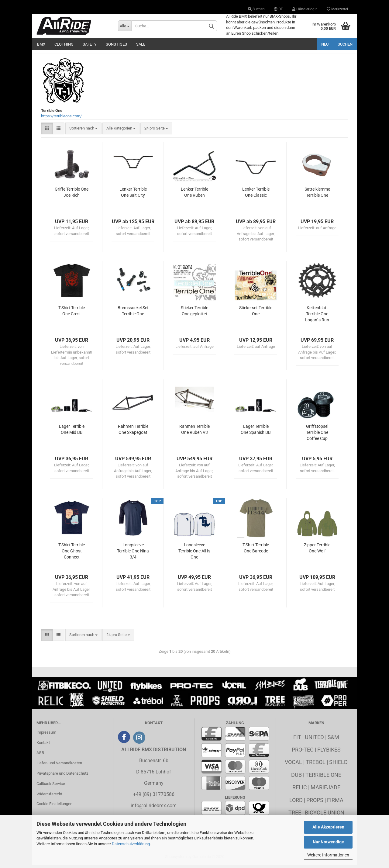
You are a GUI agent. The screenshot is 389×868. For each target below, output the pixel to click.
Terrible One (323, 778)
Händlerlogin (305, 9)
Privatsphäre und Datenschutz (62, 776)
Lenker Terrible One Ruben (194, 195)
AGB (40, 756)
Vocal (293, 765)
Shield (338, 765)
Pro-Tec (303, 753)
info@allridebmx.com (154, 809)
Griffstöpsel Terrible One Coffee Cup (317, 435)
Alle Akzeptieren (328, 827)
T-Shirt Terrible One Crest (72, 314)
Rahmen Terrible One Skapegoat (133, 432)
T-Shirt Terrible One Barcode (256, 551)
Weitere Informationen (328, 855)
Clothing (64, 44)
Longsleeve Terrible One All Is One (194, 554)
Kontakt (43, 746)
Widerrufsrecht (49, 797)
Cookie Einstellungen (54, 807)
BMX (41, 44)
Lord (296, 803)
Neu (325, 44)
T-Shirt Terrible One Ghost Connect (72, 554)
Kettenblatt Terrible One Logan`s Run (317, 317)
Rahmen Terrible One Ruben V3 (194, 432)
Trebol (316, 765)
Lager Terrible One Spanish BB (256, 432)
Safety (90, 44)
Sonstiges (116, 44)
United (314, 740)
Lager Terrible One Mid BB (72, 432)
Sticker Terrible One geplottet (194, 314)
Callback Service (51, 787)
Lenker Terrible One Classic (256, 195)
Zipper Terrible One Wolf (317, 551)
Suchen (256, 9)
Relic (300, 790)
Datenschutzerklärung (131, 844)
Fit (297, 740)
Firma (335, 803)
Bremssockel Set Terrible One (133, 314)
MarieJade (325, 790)
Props (315, 803)
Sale (141, 44)
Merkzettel (337, 9)
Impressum (46, 735)
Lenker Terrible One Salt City (133, 195)
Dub (296, 778)
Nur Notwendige (328, 842)
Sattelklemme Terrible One (317, 195)
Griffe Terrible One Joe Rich (72, 195)
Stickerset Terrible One (256, 314)
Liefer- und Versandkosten (59, 766)
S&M (333, 740)
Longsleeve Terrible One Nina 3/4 (133, 554)
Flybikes (329, 753)
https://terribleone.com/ (61, 119)
